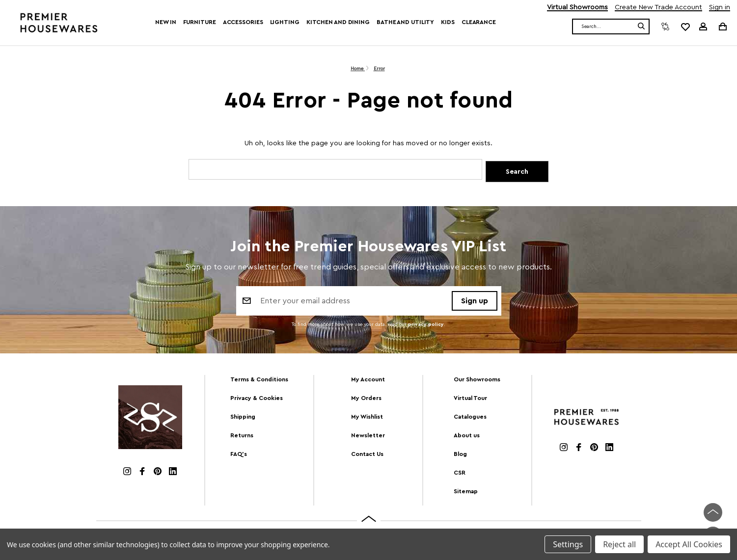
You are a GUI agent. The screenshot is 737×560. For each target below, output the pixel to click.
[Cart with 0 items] (722, 26)
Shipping (243, 417)
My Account (368, 380)
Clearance (479, 22)
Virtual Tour (470, 399)
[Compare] (665, 27)
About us (467, 436)
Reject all (619, 544)
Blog (460, 454)
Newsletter (368, 436)
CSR (460, 473)
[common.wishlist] (685, 27)
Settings (568, 544)
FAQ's (239, 454)
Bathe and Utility (405, 22)
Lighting (285, 22)
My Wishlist (367, 417)
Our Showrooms (477, 380)
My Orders (366, 399)
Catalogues (470, 417)
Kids (448, 22)
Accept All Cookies (689, 544)
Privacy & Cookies (257, 399)
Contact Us (367, 454)
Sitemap (466, 492)
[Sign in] (703, 27)
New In (165, 22)
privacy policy (426, 326)
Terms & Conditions (259, 380)
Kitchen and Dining (338, 22)
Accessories (243, 22)
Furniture (200, 22)
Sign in (720, 8)
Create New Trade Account (658, 8)
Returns (242, 436)
